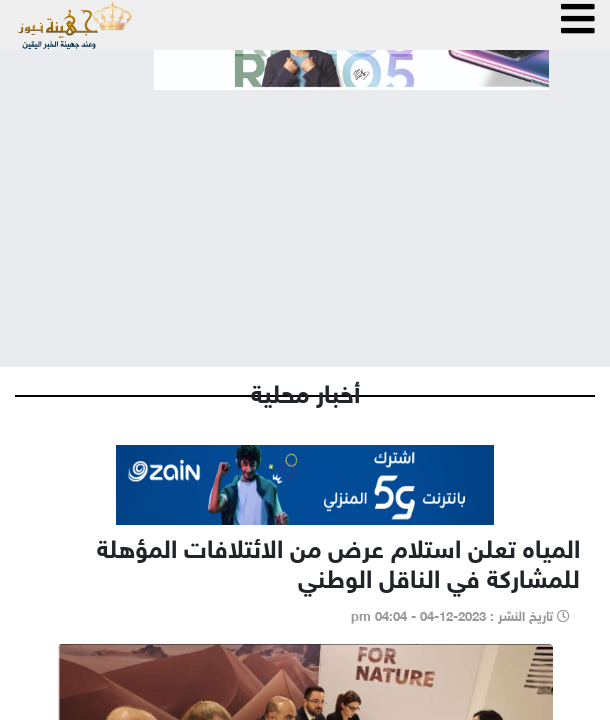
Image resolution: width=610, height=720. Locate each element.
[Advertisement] (305, 212)
